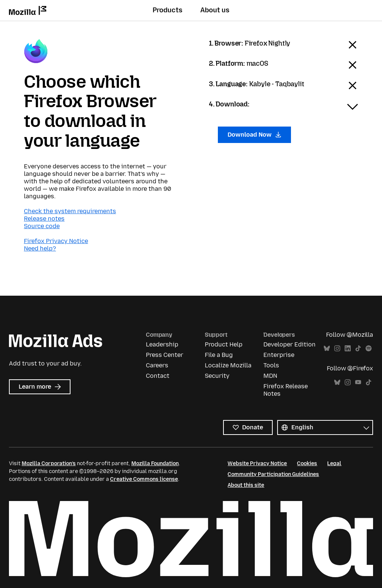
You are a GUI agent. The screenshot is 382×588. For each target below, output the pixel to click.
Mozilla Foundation (155, 463)
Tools (271, 365)
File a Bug (219, 355)
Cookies (307, 463)
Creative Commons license (144, 479)
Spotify (369, 349)
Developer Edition (289, 344)
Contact (158, 376)
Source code (42, 226)
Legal (334, 463)
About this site (246, 485)
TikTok (358, 349)
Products (167, 10)
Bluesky (327, 349)
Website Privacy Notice (257, 463)
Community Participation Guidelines (273, 474)
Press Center (165, 355)
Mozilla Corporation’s (49, 463)
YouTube (358, 382)
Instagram (337, 349)
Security (217, 376)
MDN (270, 376)
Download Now (254, 135)
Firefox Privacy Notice (56, 241)
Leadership (162, 344)
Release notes (44, 219)
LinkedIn (348, 349)
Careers (157, 365)
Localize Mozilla (228, 365)
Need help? (40, 248)
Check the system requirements (70, 211)
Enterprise (279, 355)
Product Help (224, 344)
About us (215, 10)
